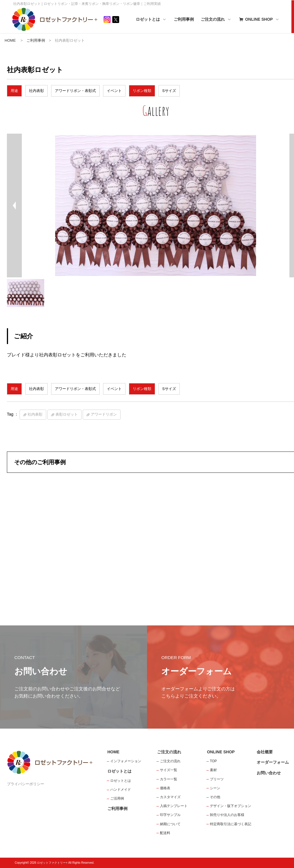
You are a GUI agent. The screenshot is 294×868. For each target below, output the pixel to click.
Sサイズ (169, 91)
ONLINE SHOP (259, 20)
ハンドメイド (121, 790)
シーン (215, 788)
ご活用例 (117, 798)
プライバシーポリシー (26, 784)
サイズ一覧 (169, 770)
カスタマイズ (170, 797)
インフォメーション (126, 761)
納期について (170, 824)
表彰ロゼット (67, 414)
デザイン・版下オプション (231, 806)
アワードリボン (104, 414)
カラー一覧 (169, 779)
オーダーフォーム (273, 762)
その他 (215, 797)
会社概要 (265, 752)
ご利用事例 (184, 19)
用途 (14, 91)
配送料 (165, 833)
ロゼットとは (151, 20)
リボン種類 (142, 91)
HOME (10, 40)
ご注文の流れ (216, 20)
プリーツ (217, 779)
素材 (213, 770)
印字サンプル (170, 815)
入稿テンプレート (174, 806)
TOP (213, 761)
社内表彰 (36, 91)
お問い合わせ (269, 773)
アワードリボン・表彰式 (75, 91)
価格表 (165, 788)
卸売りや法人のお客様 (227, 815)
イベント (114, 91)
